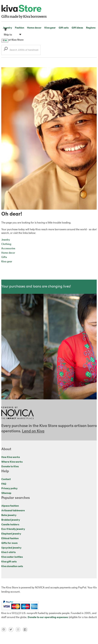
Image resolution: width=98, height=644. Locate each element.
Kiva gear (50, 28)
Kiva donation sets (12, 566)
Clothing (6, 244)
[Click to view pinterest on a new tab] (5, 631)
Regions (91, 28)
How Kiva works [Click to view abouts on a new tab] (11, 457)
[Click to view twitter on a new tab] (12, 631)
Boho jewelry (9, 515)
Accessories (8, 249)
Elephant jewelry (11, 534)
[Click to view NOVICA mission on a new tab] (17, 420)
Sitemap (6, 493)
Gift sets (64, 28)
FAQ (4, 484)
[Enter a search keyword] (21, 50)
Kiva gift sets (9, 562)
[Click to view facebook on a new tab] (26, 631)
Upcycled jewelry (11, 548)
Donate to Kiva (10, 467)
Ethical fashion (10, 539)
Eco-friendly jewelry (13, 529)
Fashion (20, 28)
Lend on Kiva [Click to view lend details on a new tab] (33, 431)
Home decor (34, 28)
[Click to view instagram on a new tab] (19, 631)
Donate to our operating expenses (48, 617)
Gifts (4, 257)
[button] (6, 50)
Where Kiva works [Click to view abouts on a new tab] (12, 462)
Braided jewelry (11, 520)
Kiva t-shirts (9, 552)
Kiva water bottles (12, 557)
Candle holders (10, 525)
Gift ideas (77, 28)
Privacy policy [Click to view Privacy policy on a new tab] (9, 489)
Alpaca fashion (10, 506)
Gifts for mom (9, 543)
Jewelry (7, 28)
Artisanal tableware (13, 511)
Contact (6, 479)
